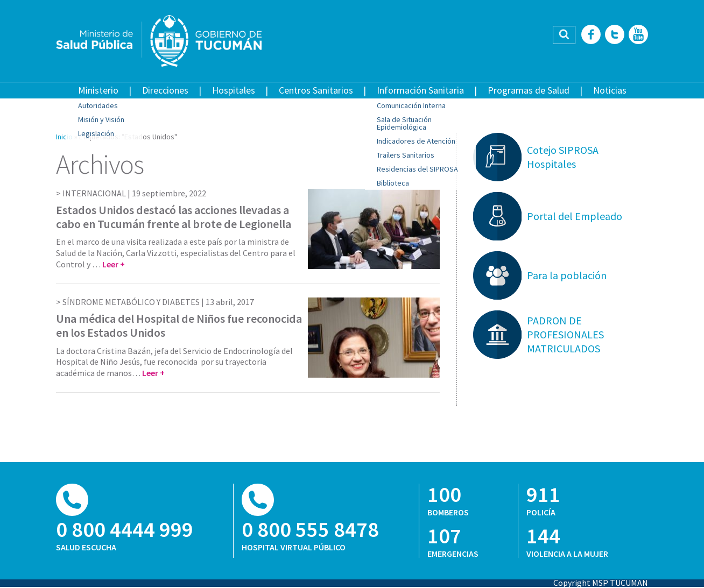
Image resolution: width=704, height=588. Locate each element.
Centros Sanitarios (316, 90)
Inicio (64, 137)
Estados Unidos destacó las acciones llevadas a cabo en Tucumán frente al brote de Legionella (174, 217)
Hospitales (234, 90)
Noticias (610, 90)
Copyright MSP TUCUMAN (601, 583)
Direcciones (165, 90)
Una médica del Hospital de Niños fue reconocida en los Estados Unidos (179, 325)
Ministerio (98, 90)
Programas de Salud (529, 90)
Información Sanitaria (420, 90)
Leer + (114, 264)
